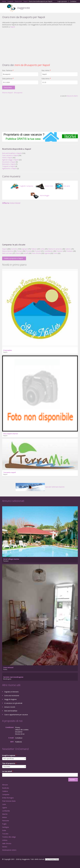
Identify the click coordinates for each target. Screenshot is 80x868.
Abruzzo (5, 785)
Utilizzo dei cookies (22, 730)
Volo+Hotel (11, 203)
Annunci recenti (10, 707)
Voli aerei (63, 186)
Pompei (20, 251)
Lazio (4, 804)
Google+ (7, 864)
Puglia (4, 824)
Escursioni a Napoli (9, 162)
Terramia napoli (9, 472)
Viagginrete (24, 8)
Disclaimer (19, 732)
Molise (4, 817)
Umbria (5, 840)
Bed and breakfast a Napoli (12, 153)
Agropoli (25, 249)
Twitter (13, 864)
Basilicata (6, 788)
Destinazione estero (9, 850)
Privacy (18, 727)
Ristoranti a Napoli (9, 164)
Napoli (13, 27)
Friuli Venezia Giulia (9, 801)
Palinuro (34, 249)
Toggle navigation (4, 8)
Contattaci (73, 1)
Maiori (18, 253)
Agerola (47, 253)
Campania (6, 794)
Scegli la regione (9, 755)
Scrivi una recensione (12, 696)
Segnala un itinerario (11, 692)
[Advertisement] (40, 45)
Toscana (5, 834)
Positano (69, 251)
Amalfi (26, 253)
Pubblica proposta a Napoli (13, 258)
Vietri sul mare (7, 253)
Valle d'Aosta (7, 843)
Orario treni (44, 186)
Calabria (5, 791)
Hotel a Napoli (7, 158)
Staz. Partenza (8, 70)
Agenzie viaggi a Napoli (10, 160)
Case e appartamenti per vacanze (16, 715)
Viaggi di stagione (10, 699)
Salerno (68, 249)
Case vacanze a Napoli (10, 155)
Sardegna (5, 827)
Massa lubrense (8, 251)
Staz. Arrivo (46, 70)
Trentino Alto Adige (9, 837)
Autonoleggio (40, 195)
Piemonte (6, 821)
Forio (55, 253)
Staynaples (8, 350)
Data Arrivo (46, 79)
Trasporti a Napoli (9, 166)
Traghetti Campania (22, 186)
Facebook (3, 864)
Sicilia (4, 830)
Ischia (43, 249)
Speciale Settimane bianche (40, 487)
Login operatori (62, 1)
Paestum (60, 251)
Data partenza (8, 79)
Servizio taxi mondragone (13, 677)
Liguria (4, 808)
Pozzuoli (38, 251)
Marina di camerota (55, 249)
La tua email (8, 771)
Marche (5, 814)
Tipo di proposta (9, 763)
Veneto (5, 847)
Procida (28, 251)
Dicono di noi (20, 734)
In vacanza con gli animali (13, 703)
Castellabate (49, 251)
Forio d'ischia (36, 253)
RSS (18, 864)
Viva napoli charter (11, 434)
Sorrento (14, 249)
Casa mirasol (8, 667)
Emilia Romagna (8, 798)
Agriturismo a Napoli (9, 168)
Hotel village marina (11, 559)
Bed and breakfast (11, 711)
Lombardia (6, 811)
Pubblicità (18, 742)
